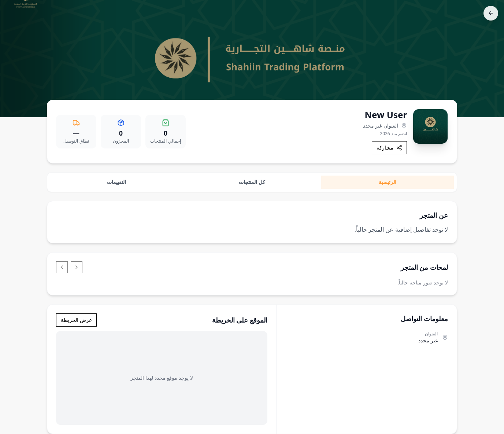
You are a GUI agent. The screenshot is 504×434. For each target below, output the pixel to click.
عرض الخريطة (76, 320)
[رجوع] (491, 13)
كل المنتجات (252, 182)
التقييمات (116, 182)
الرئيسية (388, 182)
